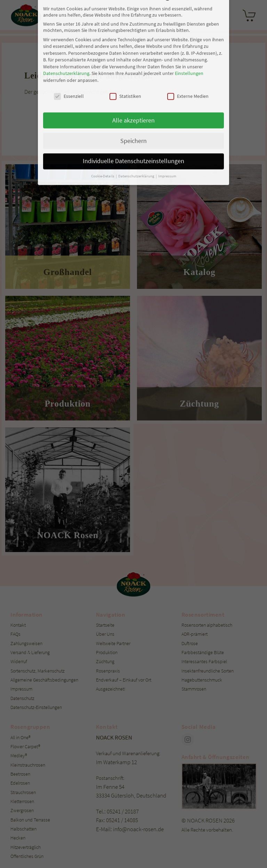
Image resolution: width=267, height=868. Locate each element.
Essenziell (69, 25)
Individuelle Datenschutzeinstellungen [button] (133, 90)
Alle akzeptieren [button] (133, 49)
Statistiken (125, 25)
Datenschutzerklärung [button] (137, 105)
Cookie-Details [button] (103, 105)
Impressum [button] (167, 105)
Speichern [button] (133, 70)
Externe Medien (188, 25)
